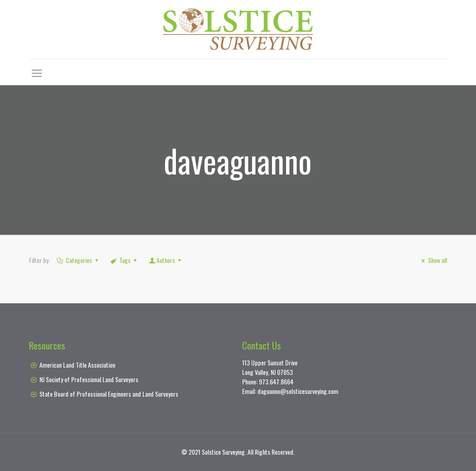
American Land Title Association (77, 365)
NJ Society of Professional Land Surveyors (89, 379)
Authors (166, 260)
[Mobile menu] (37, 72)
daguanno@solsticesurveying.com (298, 391)
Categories (78, 260)
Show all (433, 260)
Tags (124, 260)
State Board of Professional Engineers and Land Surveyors (109, 394)
